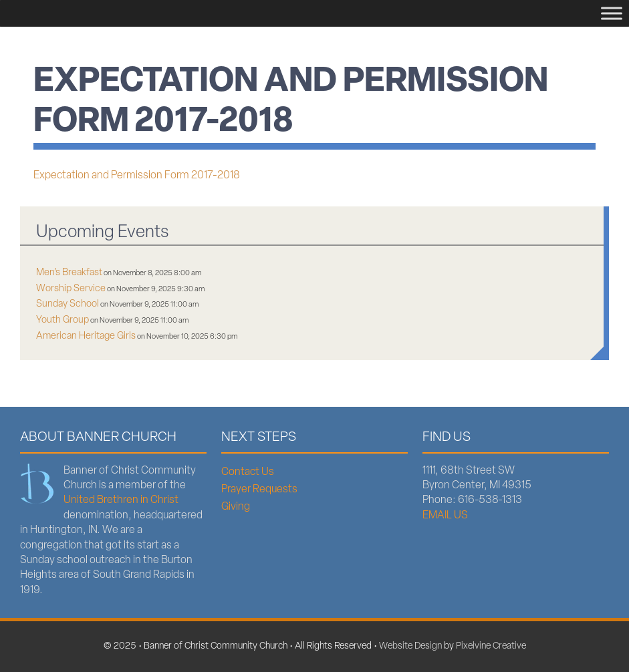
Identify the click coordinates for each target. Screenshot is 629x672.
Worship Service (71, 289)
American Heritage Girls (86, 336)
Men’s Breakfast (69, 273)
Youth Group (62, 320)
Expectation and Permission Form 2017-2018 (137, 176)
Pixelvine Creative (491, 646)
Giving (236, 507)
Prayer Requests (259, 490)
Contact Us (248, 472)
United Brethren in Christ (121, 500)
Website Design (410, 646)
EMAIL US (445, 516)
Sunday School (68, 304)
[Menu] (612, 13)
